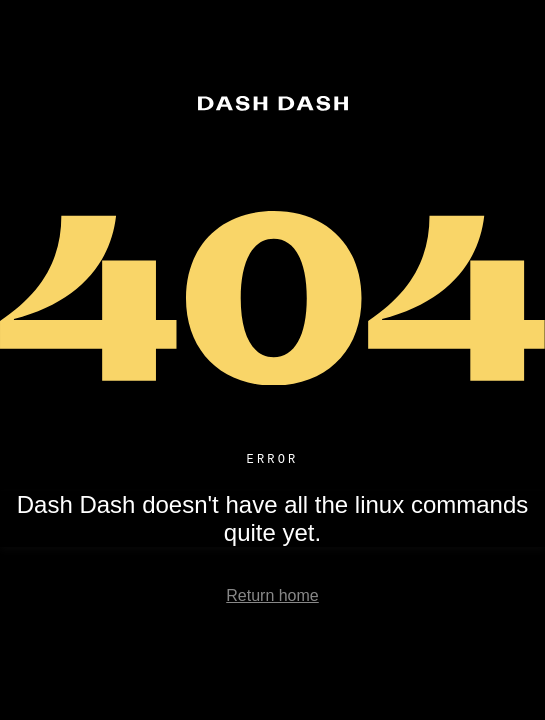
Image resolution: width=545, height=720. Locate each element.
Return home (272, 598)
